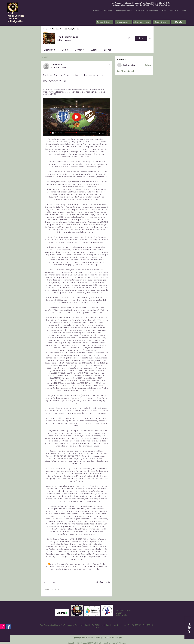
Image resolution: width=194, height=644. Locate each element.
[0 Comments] (103, 582)
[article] (77, 329)
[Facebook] (8, 627)
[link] (49, 50)
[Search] (129, 38)
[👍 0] (46, 582)
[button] (124, 22)
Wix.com (123, 643)
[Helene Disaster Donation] (142, 22)
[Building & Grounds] (104, 22)
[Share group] (150, 38)
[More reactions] (53, 582)
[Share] (108, 65)
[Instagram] (2, 627)
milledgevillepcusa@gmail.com (126, 5)
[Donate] (179, 22)
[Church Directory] (161, 22)
